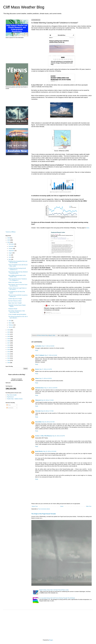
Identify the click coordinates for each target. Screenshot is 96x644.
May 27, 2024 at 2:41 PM (46, 369)
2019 (9, 339)
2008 (9, 363)
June (10, 257)
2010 (9, 358)
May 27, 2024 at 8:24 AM (51, 355)
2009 (9, 360)
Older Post (89, 506)
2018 (9, 341)
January (11, 327)
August (11, 253)
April (10, 321)
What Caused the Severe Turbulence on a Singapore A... (18, 280)
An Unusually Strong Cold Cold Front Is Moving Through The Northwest (57, 598)
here (88, 228)
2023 (9, 330)
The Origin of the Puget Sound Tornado (44, 514)
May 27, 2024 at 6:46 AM (48, 346)
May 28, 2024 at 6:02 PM (58, 436)
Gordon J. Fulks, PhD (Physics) (44, 436)
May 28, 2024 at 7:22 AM (47, 400)
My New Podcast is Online (15, 301)
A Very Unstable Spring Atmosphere (17, 314)
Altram (37, 378)
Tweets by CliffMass (11, 232)
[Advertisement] (17, 51)
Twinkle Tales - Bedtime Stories (15, 399)
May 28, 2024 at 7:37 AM (47, 411)
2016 (9, 345)
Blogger (51, 640)
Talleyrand (38, 400)
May (10, 259)
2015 (9, 347)
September (12, 251)
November (11, 246)
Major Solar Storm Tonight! (15, 303)
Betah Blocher (39, 451)
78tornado (38, 411)
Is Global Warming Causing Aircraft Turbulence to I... (17, 269)
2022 (9, 332)
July (10, 255)
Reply (37, 350)
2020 (9, 336)
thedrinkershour (39, 388)
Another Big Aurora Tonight (15, 299)
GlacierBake (38, 422)
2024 (9, 242)
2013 (9, 352)
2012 (9, 354)
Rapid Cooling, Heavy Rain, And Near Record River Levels (54, 590)
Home (62, 506)
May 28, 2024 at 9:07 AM (48, 422)
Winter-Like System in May (15, 282)
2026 (9, 238)
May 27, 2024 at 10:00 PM (51, 388)
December (11, 244)
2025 (9, 240)
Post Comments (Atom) (44, 509)
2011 (9, 356)
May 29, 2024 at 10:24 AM (50, 451)
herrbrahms (38, 346)
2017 (9, 343)
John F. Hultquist (40, 355)
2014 (9, 349)
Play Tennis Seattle (12, 395)
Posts (9, 405)
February (11, 325)
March (10, 323)
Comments (10, 408)
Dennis (37, 369)
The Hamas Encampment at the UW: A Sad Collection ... (18, 317)
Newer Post (35, 506)
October (11, 248)
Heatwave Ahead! (13, 309)
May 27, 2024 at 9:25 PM (45, 378)
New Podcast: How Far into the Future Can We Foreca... (18, 285)
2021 (9, 334)
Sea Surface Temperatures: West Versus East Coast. (17, 312)
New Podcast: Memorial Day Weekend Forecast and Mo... (18, 273)
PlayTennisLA (10, 397)
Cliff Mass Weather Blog (24, 7)
